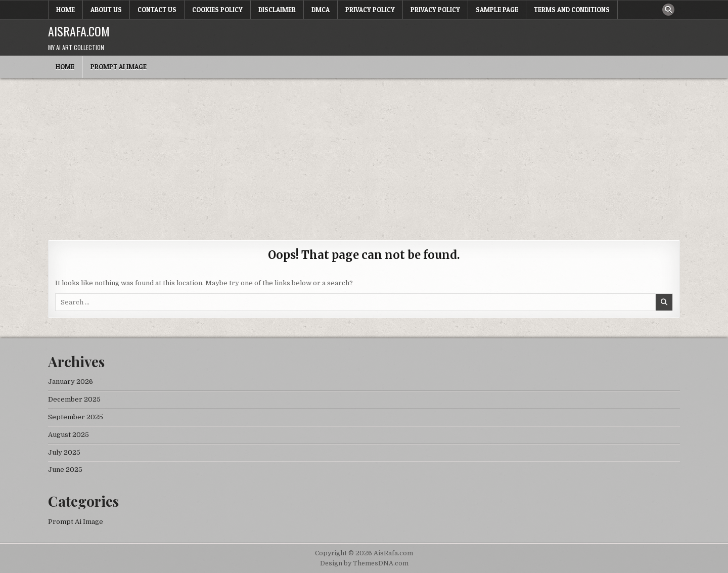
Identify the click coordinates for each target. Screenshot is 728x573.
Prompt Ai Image (119, 67)
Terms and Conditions (572, 10)
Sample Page (497, 10)
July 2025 (64, 452)
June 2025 (65, 470)
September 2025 (76, 417)
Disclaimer (277, 10)
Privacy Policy (370, 10)
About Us (106, 10)
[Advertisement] (364, 154)
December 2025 (74, 399)
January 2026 (71, 382)
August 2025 (69, 435)
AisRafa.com (79, 31)
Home (65, 10)
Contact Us (157, 10)
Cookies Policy (217, 10)
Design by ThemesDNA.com (364, 563)
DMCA (321, 10)
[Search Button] (668, 10)
